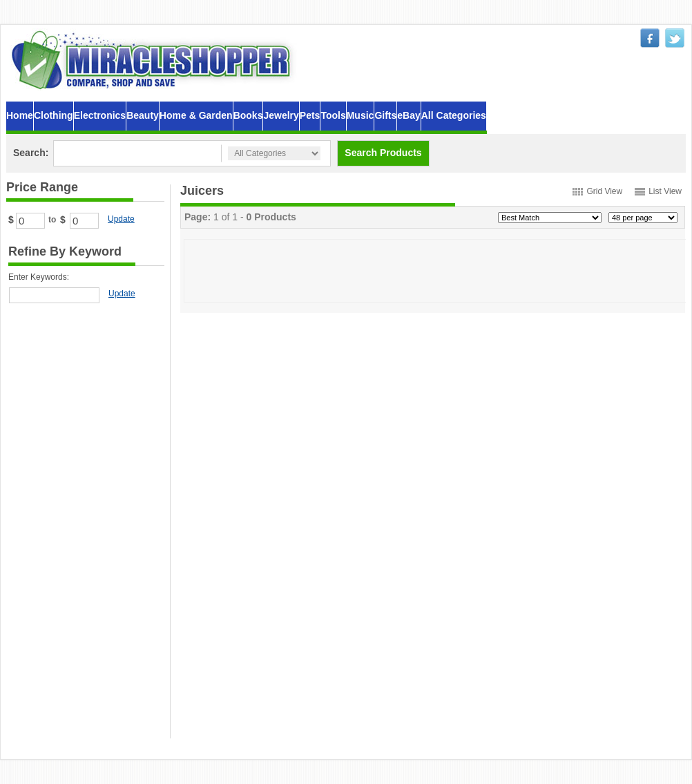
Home (20, 115)
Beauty (143, 115)
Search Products (383, 153)
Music (361, 115)
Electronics (100, 115)
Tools (333, 115)
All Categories (454, 115)
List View (665, 191)
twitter (675, 38)
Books (248, 115)
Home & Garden (196, 115)
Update (121, 219)
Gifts (385, 115)
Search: (31, 153)
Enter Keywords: (39, 277)
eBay (409, 115)
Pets (310, 115)
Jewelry (281, 115)
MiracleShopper (154, 60)
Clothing (54, 115)
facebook (650, 38)
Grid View (604, 191)
